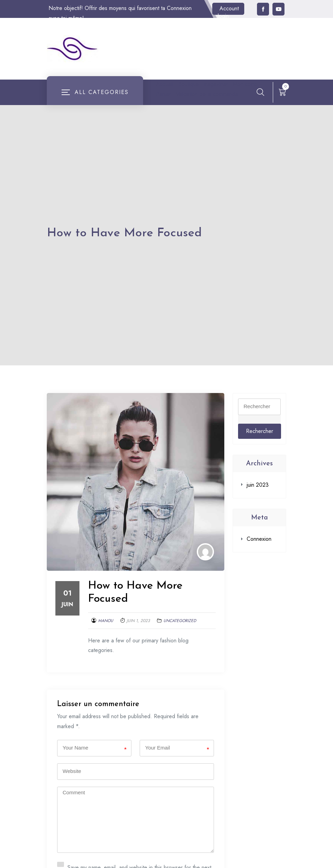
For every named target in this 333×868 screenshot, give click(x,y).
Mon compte (170, 94)
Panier (198, 94)
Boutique (189, 84)
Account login (228, 10)
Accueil (164, 84)
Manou (106, 631)
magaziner (216, 84)
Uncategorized (180, 631)
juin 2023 (258, 495)
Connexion (259, 549)
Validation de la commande (187, 104)
